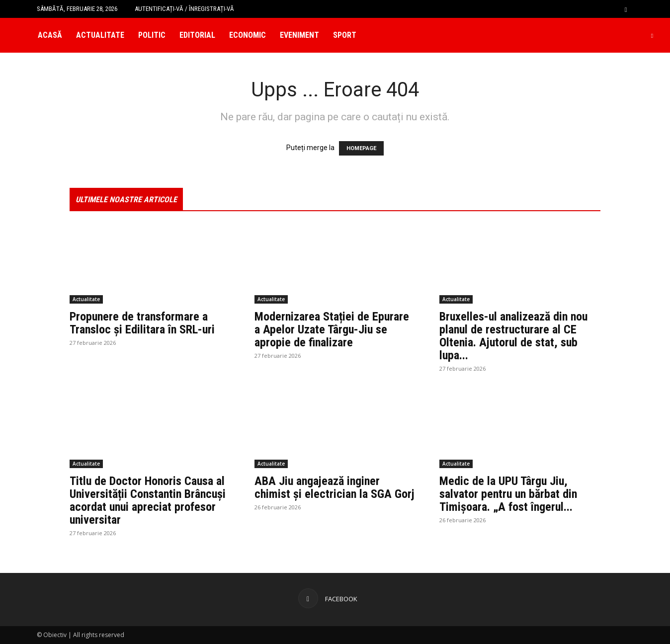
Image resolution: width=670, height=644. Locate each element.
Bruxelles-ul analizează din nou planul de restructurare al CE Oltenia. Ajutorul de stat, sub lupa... (513, 336)
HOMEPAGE (361, 148)
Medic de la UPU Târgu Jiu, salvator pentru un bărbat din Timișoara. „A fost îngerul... (508, 494)
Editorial (197, 35)
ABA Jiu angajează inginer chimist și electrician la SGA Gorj (335, 487)
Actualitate (100, 35)
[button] (626, 9)
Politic (152, 35)
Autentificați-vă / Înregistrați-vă (184, 9)
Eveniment (299, 35)
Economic (248, 35)
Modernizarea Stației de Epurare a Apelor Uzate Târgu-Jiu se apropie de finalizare (332, 329)
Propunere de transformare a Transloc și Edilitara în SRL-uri (142, 323)
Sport (345, 35)
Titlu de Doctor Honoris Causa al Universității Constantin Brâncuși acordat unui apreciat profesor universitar (148, 500)
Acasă (50, 35)
